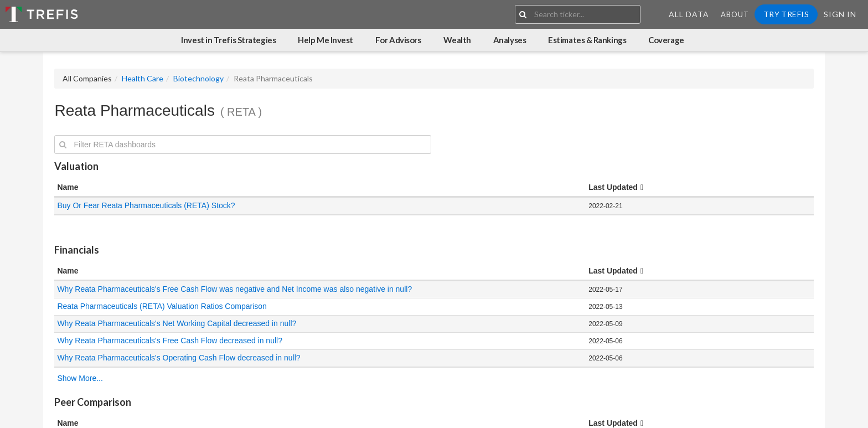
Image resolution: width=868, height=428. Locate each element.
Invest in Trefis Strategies (228, 40)
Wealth (457, 40)
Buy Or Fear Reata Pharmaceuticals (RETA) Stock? (146, 205)
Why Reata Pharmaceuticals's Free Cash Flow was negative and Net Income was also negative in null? (234, 289)
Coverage (666, 40)
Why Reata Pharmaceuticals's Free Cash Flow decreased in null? (170, 341)
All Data (689, 14)
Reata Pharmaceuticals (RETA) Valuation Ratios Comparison (162, 306)
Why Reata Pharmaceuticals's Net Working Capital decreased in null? (178, 323)
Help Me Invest (325, 40)
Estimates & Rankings (587, 40)
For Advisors (398, 40)
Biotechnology (198, 78)
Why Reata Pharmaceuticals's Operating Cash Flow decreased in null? (180, 358)
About (735, 14)
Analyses (510, 40)
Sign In (840, 14)
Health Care (143, 78)
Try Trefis (786, 14)
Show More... (80, 378)
